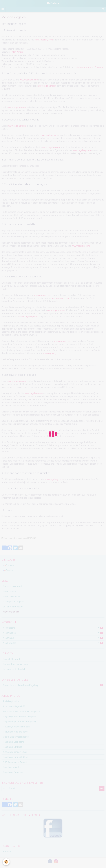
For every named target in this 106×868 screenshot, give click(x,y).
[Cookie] (6, 862)
